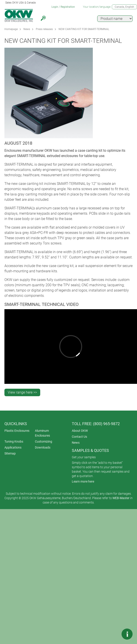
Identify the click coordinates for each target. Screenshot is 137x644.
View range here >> (22, 392)
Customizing (44, 441)
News (27, 29)
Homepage (11, 29)
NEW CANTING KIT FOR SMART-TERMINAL (84, 29)
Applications (13, 447)
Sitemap (10, 453)
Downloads (43, 447)
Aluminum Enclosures (42, 433)
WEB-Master (121, 498)
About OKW (80, 431)
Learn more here (83, 481)
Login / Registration (63, 7)
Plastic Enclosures (17, 431)
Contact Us (79, 437)
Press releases (44, 29)
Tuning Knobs (14, 441)
